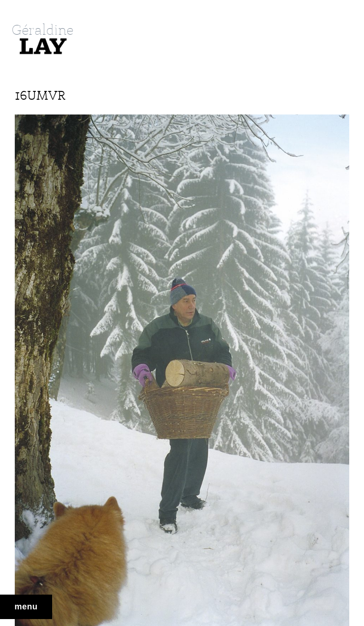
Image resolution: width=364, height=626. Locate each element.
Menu (26, 607)
